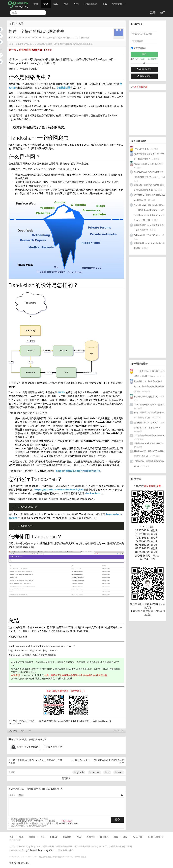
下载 (105, 4)
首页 (12, 24)
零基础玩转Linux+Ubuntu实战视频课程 (149, 246)
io (107, 772)
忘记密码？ (153, 59)
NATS (61, 392)
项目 (56, 4)
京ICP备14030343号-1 (20, 863)
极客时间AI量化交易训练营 (146, 397)
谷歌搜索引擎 (63, 88)
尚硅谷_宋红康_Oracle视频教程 (148, 164)
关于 (11, 837)
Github (54, 837)
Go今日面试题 (140, 87)
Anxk (11, 38)
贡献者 (32, 837)
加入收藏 (13, 731)
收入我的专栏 (54, 747)
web (119, 772)
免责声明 (91, 837)
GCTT (19, 655)
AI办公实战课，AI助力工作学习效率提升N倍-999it (149, 454)
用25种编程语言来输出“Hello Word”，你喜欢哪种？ (150, 156)
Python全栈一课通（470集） (147, 235)
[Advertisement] (151, 113)
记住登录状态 (138, 48)
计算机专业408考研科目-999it (148, 443)
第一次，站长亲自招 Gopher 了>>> (30, 50)
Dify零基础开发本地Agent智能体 (149, 405)
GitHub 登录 (144, 69)
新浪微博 (67, 837)
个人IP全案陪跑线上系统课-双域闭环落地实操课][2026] (149, 374)
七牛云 (70, 850)
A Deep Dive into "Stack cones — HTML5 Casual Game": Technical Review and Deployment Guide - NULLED (149, 213)
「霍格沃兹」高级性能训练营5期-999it (149, 464)
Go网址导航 (91, 3)
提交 (117, 820)
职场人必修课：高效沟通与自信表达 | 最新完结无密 (149, 415)
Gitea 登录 (144, 76)
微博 (23, 731)
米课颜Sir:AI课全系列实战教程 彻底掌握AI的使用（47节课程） (149, 174)
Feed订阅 (138, 837)
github (79, 772)
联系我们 (104, 837)
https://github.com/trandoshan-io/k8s (59, 490)
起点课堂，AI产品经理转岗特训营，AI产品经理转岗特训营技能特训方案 (149, 386)
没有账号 (55, 789)
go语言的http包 (141, 149)
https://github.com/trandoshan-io (78, 471)
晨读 (42, 837)
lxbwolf (53, 650)
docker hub (93, 493)
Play (79, 837)
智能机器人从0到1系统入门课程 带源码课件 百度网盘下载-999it (150, 425)
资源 (66, 4)
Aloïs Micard (22, 650)
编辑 (12, 795)
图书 (76, 4)
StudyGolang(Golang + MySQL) (37, 850)
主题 (36, 4)
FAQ (21, 837)
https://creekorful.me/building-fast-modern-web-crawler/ (44, 646)
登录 (163, 13)
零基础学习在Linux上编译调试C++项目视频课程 (149, 228)
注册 (153, 13)
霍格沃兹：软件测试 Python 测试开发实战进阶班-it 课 (149, 187)
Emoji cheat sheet (69, 823)
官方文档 (119, 4)
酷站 (125, 837)
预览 (21, 795)
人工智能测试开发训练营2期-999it (150, 436)
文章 (46, 4)
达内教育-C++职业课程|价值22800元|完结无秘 (150, 197)
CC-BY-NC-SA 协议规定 (80, 669)
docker (94, 772)
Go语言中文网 (40, 655)
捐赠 (116, 837)
